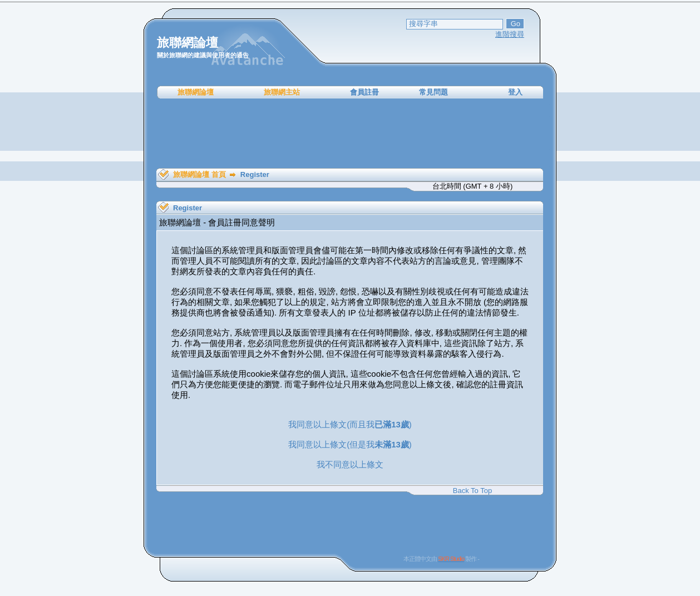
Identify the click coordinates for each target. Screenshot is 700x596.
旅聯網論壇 (196, 92)
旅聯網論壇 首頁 (199, 174)
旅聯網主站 (282, 92)
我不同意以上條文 (350, 464)
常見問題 (433, 92)
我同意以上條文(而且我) (350, 424)
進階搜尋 (510, 34)
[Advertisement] (350, 134)
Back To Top (472, 491)
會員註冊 (364, 92)
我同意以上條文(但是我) (350, 444)
